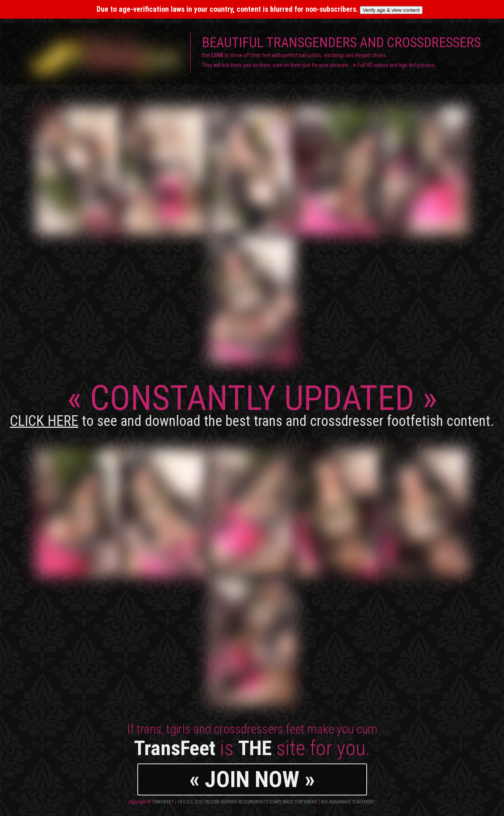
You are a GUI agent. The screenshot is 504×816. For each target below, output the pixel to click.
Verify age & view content (391, 10)
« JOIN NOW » (252, 779)
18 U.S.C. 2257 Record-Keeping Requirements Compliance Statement (247, 802)
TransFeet (163, 802)
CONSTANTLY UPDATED (252, 404)
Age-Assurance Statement (348, 802)
